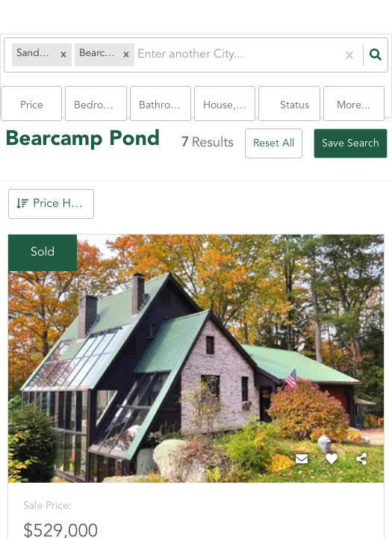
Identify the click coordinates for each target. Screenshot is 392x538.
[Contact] (302, 460)
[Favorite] (332, 460)
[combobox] (139, 55)
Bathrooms (164, 105)
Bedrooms (98, 105)
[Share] (361, 460)
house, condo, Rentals (229, 105)
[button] (63, 55)
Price (32, 105)
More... (354, 105)
